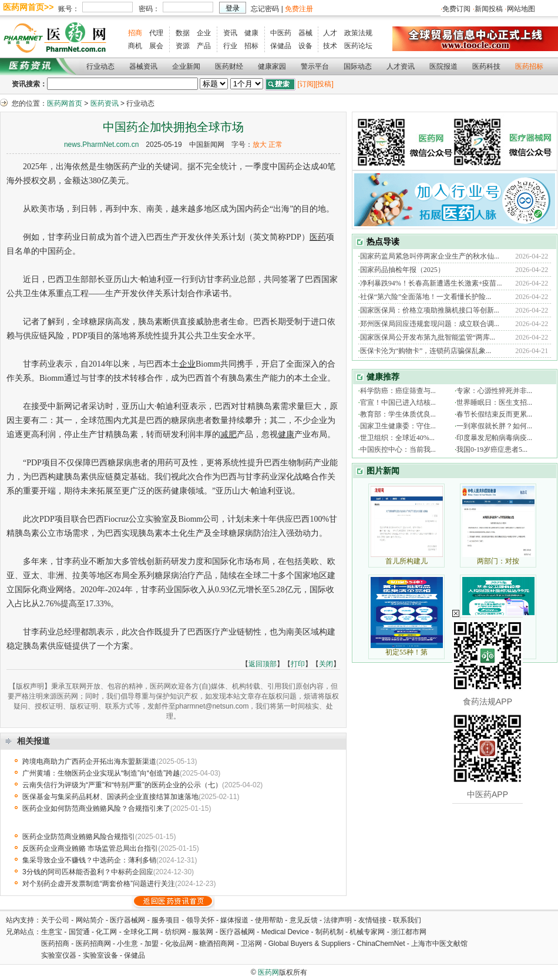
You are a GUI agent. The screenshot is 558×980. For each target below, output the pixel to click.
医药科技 (486, 66)
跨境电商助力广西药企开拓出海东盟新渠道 (89, 761)
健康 (251, 33)
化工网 (106, 932)
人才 (330, 33)
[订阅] (306, 84)
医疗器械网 (127, 920)
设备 (305, 46)
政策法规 (358, 33)
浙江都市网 (409, 932)
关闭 (326, 664)
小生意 (127, 944)
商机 (135, 46)
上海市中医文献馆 (439, 944)
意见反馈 (304, 920)
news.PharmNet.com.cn (101, 145)
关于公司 (55, 920)
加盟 (152, 944)
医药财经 (229, 66)
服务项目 (166, 920)
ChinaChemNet (381, 944)
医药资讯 (105, 103)
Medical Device (285, 932)
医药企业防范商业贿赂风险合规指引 (79, 837)
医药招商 (55, 944)
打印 (298, 664)
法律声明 (338, 920)
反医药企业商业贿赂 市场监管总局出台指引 (90, 848)
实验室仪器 (59, 955)
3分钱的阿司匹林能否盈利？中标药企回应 (88, 872)
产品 (204, 46)
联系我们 (407, 920)
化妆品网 (179, 944)
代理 (156, 33)
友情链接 (372, 920)
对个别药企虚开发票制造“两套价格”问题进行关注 (99, 884)
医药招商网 (93, 944)
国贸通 (79, 932)
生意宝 (52, 932)
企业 (204, 33)
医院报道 (443, 66)
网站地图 (521, 9)
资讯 (230, 33)
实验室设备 (100, 955)
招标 (251, 46)
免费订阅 (456, 9)
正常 (275, 145)
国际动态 (358, 66)
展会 (156, 46)
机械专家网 (367, 932)
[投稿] (325, 84)
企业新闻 (186, 66)
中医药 (281, 33)
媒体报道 (234, 920)
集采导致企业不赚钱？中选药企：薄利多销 (89, 860)
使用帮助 (269, 920)
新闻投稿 (489, 9)
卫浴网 (252, 944)
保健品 (281, 46)
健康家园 (272, 66)
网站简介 (90, 920)
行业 (230, 46)
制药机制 (330, 932)
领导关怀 (200, 920)
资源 (183, 46)
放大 (260, 145)
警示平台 (315, 66)
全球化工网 (141, 932)
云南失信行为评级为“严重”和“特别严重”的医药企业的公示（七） (122, 785)
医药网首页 (65, 103)
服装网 (203, 932)
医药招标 (529, 66)
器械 (305, 33)
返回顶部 (263, 664)
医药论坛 (358, 46)
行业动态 (100, 66)
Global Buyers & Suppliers (310, 944)
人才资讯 (401, 66)
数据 (183, 33)
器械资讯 (143, 66)
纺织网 (176, 932)
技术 (330, 46)
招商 (135, 33)
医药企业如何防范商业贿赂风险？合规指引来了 (96, 808)
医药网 (268, 972)
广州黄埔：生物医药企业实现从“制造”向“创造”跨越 (101, 773)
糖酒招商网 (217, 944)
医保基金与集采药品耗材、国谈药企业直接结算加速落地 (110, 797)
